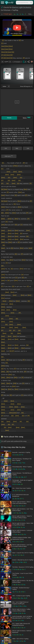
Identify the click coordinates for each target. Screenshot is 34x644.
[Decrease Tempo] (2, 62)
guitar (4, 86)
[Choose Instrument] (9, 86)
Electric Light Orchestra (22, 7)
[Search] (31, 3)
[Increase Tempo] (10, 62)
